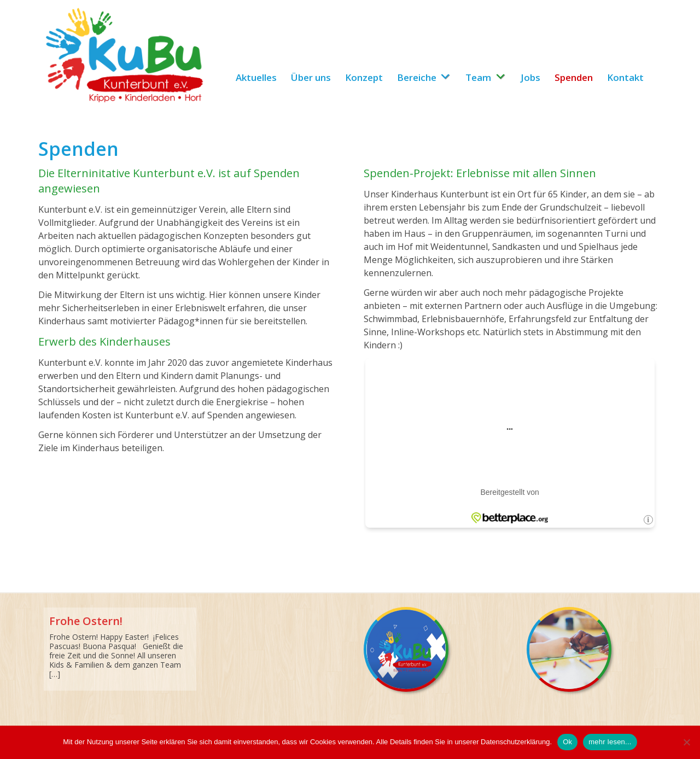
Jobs (530, 77)
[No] (686, 742)
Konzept (364, 77)
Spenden (574, 77)
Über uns (311, 77)
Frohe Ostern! (86, 621)
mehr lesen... (610, 742)
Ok (567, 742)
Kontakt (625, 77)
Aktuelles (256, 77)
